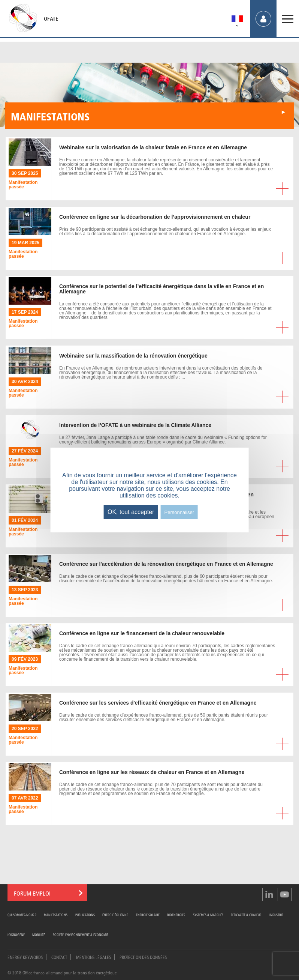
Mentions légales (93, 957)
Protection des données (143, 957)
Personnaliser (179, 512)
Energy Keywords (25, 957)
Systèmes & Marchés (208, 915)
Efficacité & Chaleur (246, 915)
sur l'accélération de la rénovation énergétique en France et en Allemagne (166, 564)
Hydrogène (16, 934)
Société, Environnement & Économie (81, 934)
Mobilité (39, 934)
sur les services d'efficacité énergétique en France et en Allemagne (158, 703)
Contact (59, 957)
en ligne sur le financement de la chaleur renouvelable (142, 633)
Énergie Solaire (148, 915)
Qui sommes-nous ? (22, 915)
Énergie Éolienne (115, 915)
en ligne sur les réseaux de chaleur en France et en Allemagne (152, 772)
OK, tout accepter (131, 512)
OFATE (51, 19)
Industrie (276, 915)
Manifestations (56, 915)
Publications (85, 915)
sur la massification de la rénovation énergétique (133, 356)
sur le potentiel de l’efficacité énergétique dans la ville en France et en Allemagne (161, 289)
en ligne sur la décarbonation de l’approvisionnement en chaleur (155, 217)
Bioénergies (176, 915)
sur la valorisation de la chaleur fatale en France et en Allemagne (153, 147)
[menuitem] (237, 20)
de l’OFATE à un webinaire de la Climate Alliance (135, 425)
